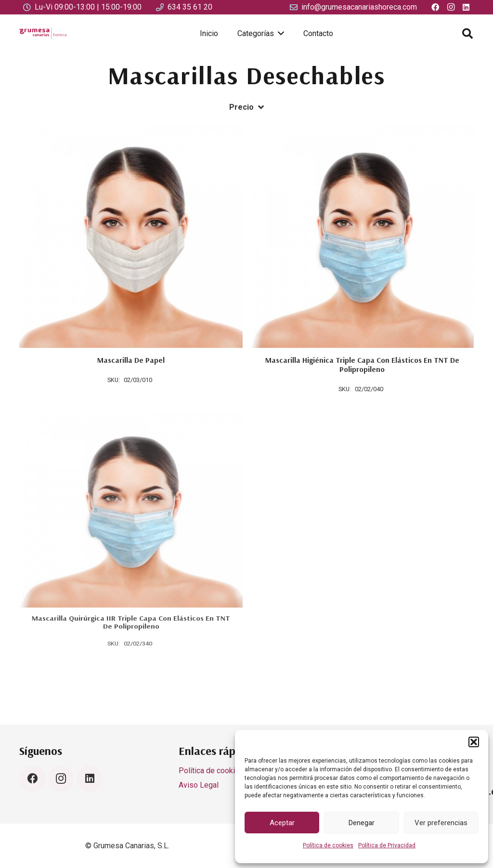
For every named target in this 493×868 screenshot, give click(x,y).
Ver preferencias (441, 823)
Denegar (362, 823)
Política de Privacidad (387, 845)
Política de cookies (328, 845)
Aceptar (282, 823)
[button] (474, 742)
